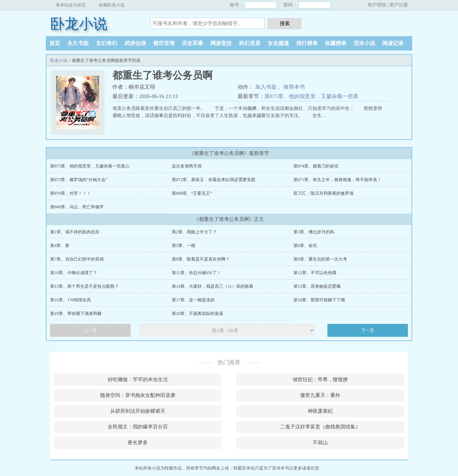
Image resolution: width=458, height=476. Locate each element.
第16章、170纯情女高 (70, 300)
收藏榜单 (336, 43)
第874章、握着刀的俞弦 (316, 166)
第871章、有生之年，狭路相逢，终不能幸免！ (337, 180)
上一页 (91, 330)
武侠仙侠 (135, 43)
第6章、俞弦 (305, 246)
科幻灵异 (250, 43)
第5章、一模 (184, 246)
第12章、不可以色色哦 (315, 273)
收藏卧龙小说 (112, 5)
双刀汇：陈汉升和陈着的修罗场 (323, 193)
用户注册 (399, 5)
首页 (55, 43)
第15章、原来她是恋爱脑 (317, 286)
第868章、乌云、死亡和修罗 (77, 207)
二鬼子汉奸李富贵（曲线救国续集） (320, 427)
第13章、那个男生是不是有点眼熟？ (84, 286)
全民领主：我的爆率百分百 (138, 427)
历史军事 (193, 43)
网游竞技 (221, 43)
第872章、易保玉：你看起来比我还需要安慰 (214, 180)
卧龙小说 (79, 24)
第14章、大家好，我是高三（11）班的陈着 (213, 286)
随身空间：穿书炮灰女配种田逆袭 (138, 395)
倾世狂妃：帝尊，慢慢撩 (320, 380)
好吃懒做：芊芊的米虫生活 (138, 380)
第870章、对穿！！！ (70, 193)
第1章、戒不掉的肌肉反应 (75, 232)
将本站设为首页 (71, 5)
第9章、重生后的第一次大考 (320, 259)
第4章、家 (60, 246)
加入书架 (266, 87)
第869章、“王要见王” (192, 193)
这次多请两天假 (187, 166)
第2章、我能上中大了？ (194, 232)
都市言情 (164, 43)
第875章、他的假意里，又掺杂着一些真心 (90, 166)
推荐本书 (294, 87)
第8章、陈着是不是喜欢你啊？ (201, 259)
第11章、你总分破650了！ (196, 273)
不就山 (320, 443)
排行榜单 (307, 43)
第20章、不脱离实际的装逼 (198, 314)
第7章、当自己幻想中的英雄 (77, 259)
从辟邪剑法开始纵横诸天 (138, 411)
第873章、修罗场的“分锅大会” (79, 180)
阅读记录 (393, 43)
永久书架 (78, 43)
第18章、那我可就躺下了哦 (319, 300)
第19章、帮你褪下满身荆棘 (76, 314)
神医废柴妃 (320, 411)
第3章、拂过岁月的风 (314, 232)
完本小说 (364, 43)
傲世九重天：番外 (320, 395)
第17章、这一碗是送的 (193, 300)
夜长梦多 (138, 443)
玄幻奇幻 (107, 43)
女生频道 (278, 43)
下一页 (368, 330)
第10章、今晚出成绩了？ (74, 273)
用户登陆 (377, 5)
